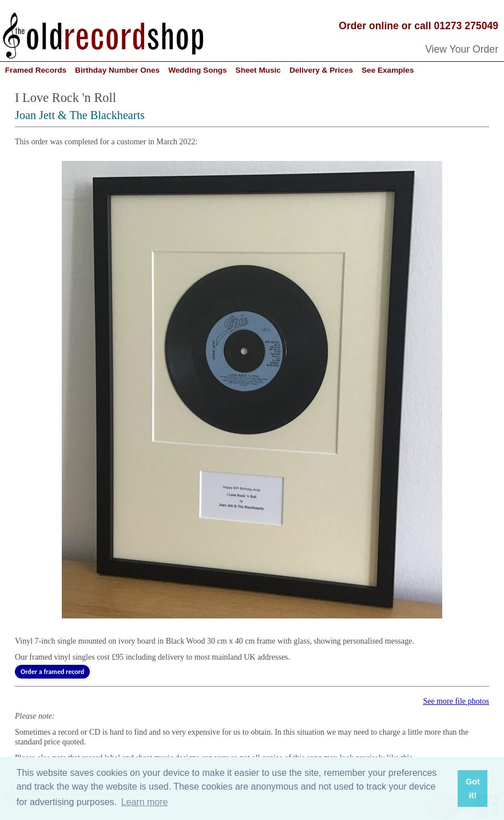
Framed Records (36, 70)
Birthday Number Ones (117, 70)
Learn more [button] (145, 802)
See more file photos (456, 701)
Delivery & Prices (321, 70)
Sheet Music (258, 70)
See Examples (388, 70)
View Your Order (462, 49)
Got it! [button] (473, 789)
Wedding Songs (197, 70)
